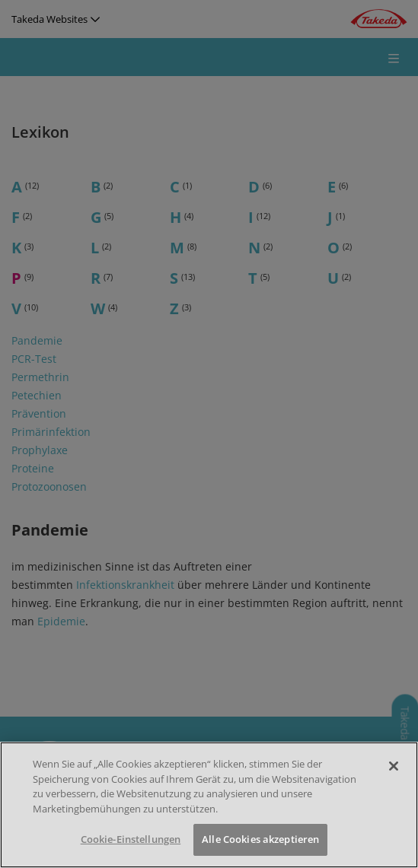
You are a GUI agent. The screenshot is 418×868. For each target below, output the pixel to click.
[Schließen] (394, 766)
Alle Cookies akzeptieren (260, 839)
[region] (209, 805)
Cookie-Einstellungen (131, 839)
